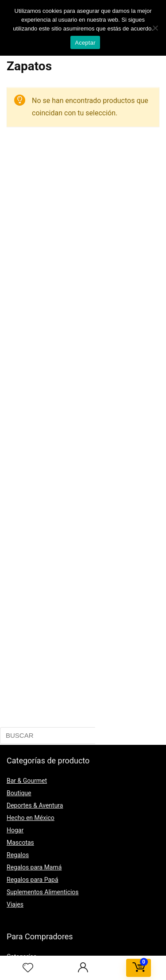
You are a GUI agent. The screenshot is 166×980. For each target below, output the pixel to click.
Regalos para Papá (33, 880)
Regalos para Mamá (34, 867)
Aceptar (85, 43)
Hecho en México (31, 818)
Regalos (18, 855)
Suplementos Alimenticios (43, 892)
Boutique (19, 793)
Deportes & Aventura (35, 805)
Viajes (15, 904)
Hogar (15, 830)
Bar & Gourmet (27, 781)
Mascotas (20, 843)
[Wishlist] (28, 968)
